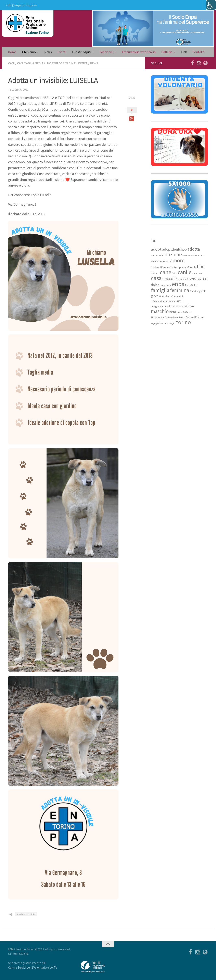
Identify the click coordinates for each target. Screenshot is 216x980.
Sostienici (106, 52)
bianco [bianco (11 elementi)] (155, 273)
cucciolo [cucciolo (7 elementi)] (203, 279)
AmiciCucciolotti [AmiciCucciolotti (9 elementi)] (160, 261)
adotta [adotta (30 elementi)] (194, 249)
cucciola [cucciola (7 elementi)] (182, 279)
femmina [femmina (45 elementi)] (180, 290)
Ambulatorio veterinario (139, 52)
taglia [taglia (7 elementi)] (173, 323)
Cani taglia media (30, 63)
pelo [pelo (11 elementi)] (179, 312)
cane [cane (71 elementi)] (166, 272)
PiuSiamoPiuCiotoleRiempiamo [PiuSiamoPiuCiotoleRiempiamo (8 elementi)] (168, 317)
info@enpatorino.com (21, 5)
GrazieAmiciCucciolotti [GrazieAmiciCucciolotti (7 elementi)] (171, 296)
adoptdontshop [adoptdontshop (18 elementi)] (174, 249)
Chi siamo (29, 52)
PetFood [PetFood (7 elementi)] (187, 312)
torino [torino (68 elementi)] (183, 322)
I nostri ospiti (82, 52)
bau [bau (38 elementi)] (201, 266)
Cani (11, 63)
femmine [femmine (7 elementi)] (194, 291)
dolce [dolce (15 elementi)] (155, 285)
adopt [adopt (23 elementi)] (156, 249)
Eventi (62, 52)
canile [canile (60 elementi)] (185, 272)
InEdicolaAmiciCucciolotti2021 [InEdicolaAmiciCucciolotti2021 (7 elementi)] (167, 301)
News (48, 52)
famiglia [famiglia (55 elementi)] (160, 290)
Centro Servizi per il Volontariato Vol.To (33, 968)
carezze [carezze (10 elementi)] (197, 273)
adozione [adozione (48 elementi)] (172, 254)
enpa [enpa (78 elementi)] (178, 284)
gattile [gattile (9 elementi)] (203, 291)
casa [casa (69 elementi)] (156, 278)
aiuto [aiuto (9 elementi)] (194, 255)
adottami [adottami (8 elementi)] (156, 255)
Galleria (167, 52)
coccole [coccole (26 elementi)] (170, 279)
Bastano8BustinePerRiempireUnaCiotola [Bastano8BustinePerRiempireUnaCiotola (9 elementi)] (174, 267)
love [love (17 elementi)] (191, 306)
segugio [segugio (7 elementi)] (155, 323)
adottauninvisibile (26, 914)
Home (12, 52)
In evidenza (79, 63)
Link (184, 52)
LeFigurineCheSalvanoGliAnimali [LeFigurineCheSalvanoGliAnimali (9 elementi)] (169, 306)
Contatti (199, 52)
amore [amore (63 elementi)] (177, 260)
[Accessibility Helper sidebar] (211, 5)
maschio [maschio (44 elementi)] (160, 311)
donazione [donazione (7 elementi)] (166, 285)
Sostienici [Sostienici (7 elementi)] (164, 323)
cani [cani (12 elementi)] (175, 273)
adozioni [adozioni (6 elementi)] (186, 256)
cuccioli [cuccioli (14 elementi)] (192, 279)
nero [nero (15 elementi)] (173, 312)
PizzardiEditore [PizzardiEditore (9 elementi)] (195, 317)
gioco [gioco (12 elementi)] (155, 296)
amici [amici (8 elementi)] (201, 255)
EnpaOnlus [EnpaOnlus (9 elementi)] (191, 285)
